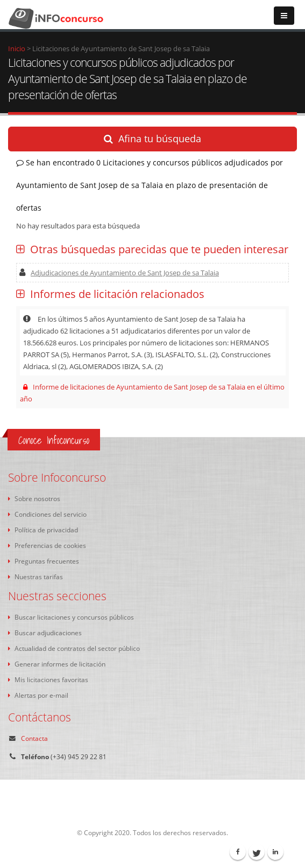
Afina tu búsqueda (152, 138)
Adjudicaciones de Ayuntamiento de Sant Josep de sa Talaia (119, 273)
